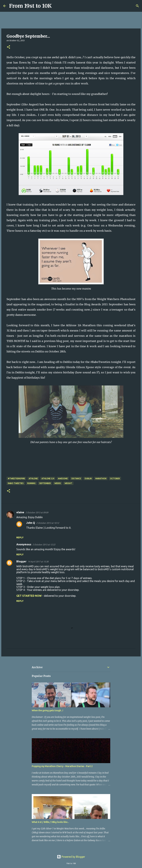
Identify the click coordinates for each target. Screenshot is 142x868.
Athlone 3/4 (48, 479)
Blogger (21, 561)
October (115, 479)
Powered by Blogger (71, 857)
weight (68, 483)
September (45, 483)
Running (31, 483)
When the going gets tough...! (47, 710)
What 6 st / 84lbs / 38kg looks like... (50, 822)
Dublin (88, 479)
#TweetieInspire (16, 479)
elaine (20, 512)
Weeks (58, 483)
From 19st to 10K (30, 6)
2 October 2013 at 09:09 (37, 512)
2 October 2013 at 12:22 (44, 545)
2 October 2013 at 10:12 (48, 523)
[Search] (56, 6)
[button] (9, 47)
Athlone (33, 479)
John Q (31, 523)
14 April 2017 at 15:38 (38, 562)
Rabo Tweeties (16, 483)
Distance (76, 479)
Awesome (63, 479)
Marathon (101, 479)
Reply (20, 537)
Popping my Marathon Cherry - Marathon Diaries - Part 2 (62, 766)
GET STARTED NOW (29, 596)
